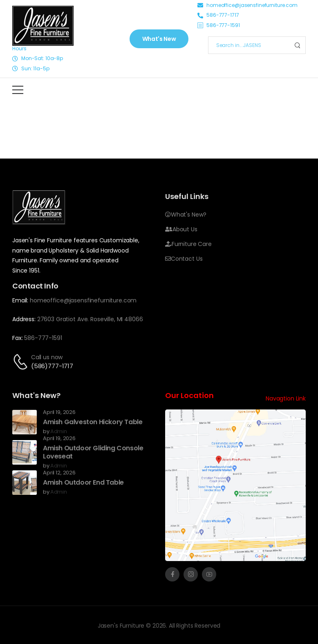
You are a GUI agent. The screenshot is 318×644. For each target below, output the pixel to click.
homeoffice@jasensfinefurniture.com (83, 300)
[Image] (43, 26)
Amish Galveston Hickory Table (93, 422)
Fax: (17, 338)
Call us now (47, 357)
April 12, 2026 (59, 473)
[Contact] (22, 362)
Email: (20, 300)
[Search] (249, 45)
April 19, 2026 (59, 413)
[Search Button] (297, 45)
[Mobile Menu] (18, 90)
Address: (24, 319)
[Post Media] (25, 422)
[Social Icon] (172, 574)
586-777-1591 (43, 338)
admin (59, 432)
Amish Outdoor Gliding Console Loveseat (93, 452)
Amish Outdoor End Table (83, 482)
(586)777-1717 (52, 366)
